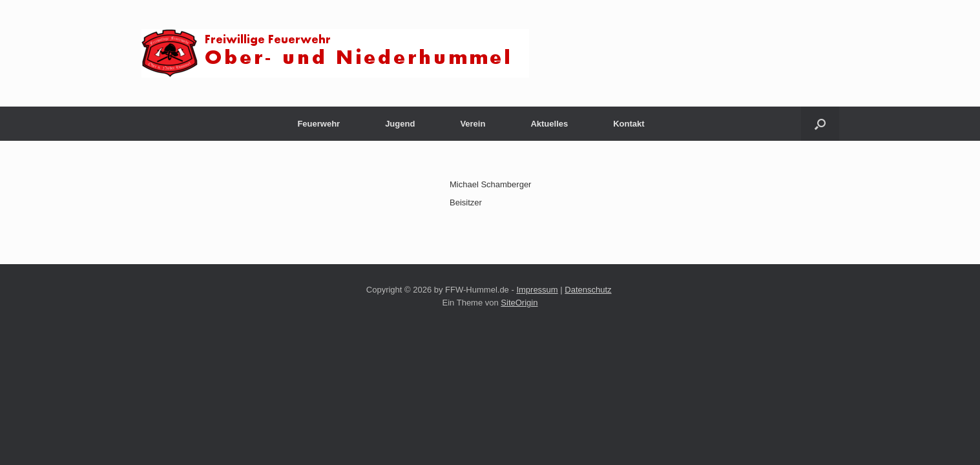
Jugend (400, 124)
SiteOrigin (519, 303)
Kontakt (629, 124)
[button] (820, 124)
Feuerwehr (318, 124)
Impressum (537, 290)
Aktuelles (549, 124)
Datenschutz (588, 290)
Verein (473, 124)
